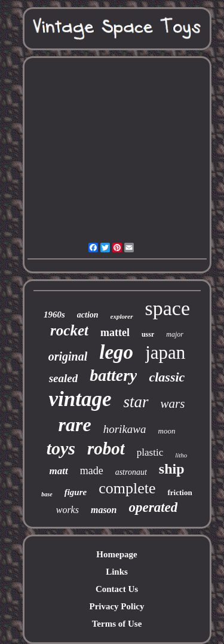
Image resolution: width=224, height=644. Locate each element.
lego (116, 352)
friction (179, 492)
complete (127, 488)
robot (106, 448)
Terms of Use (117, 624)
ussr (148, 334)
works (67, 510)
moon (167, 431)
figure (76, 492)
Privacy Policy (116, 606)
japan (165, 352)
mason (104, 510)
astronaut (131, 472)
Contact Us (117, 589)
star (136, 402)
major (175, 334)
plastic (150, 452)
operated (154, 507)
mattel (115, 332)
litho (181, 455)
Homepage (116, 554)
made (92, 471)
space (168, 308)
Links (117, 572)
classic (167, 377)
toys (61, 448)
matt (58, 471)
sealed (64, 378)
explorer (122, 316)
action (88, 315)
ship (172, 469)
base (47, 494)
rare (75, 425)
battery (113, 375)
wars (173, 404)
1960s (54, 315)
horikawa (125, 429)
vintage (80, 399)
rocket (69, 330)
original (68, 356)
